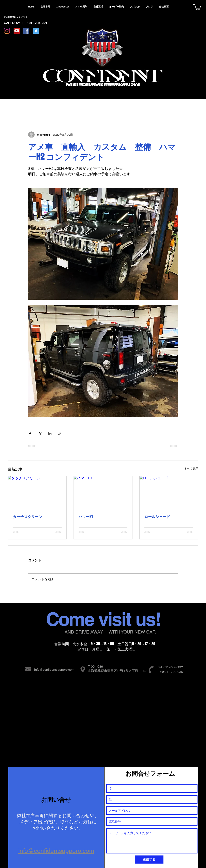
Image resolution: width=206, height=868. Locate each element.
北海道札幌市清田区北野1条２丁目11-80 (117, 671)
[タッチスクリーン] (37, 493)
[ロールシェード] (169, 493)
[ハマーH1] (103, 493)
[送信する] (149, 860)
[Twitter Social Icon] (36, 31)
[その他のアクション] (176, 135)
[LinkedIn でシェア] (50, 433)
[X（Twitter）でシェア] (40, 433)
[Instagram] (7, 31)
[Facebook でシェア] (30, 433)
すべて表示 (191, 469)
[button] (197, 7)
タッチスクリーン (28, 517)
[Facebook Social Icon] (26, 31)
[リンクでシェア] (60, 433)
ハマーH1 (86, 517)
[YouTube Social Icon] (17, 31)
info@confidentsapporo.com (54, 670)
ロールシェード (157, 517)
